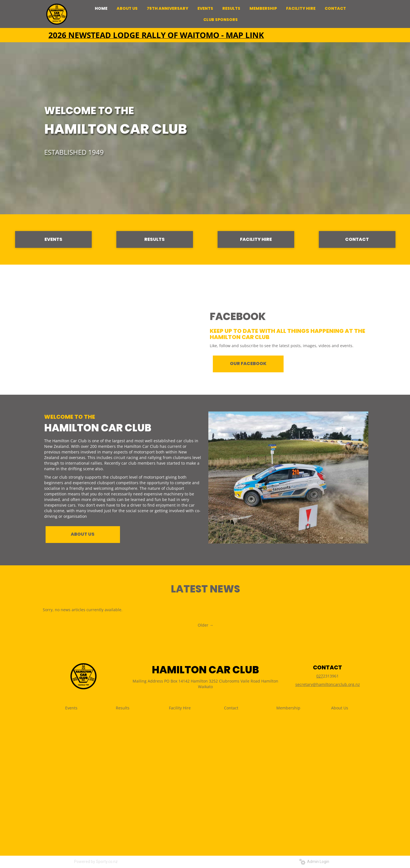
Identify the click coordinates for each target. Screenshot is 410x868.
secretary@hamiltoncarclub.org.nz (328, 684)
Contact (231, 708)
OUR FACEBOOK (248, 364)
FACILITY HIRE (256, 239)
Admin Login (314, 862)
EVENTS (53, 239)
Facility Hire (180, 708)
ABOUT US (83, 534)
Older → (206, 625)
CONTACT (357, 239)
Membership (288, 708)
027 (320, 676)
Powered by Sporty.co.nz (96, 862)
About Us (340, 708)
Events (71, 708)
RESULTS (155, 239)
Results (123, 708)
